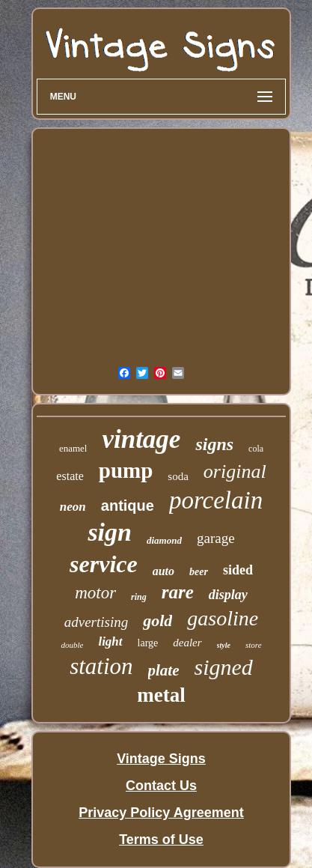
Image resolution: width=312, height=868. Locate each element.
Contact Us (161, 786)
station (101, 666)
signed (224, 667)
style (224, 645)
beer (199, 572)
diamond (164, 540)
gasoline (223, 618)
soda (178, 476)
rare (178, 592)
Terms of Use (161, 840)
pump (126, 470)
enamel (73, 448)
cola (256, 449)
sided (238, 570)
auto (163, 571)
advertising (97, 622)
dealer (187, 643)
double (72, 645)
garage (216, 538)
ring (139, 597)
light (110, 641)
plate (164, 670)
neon (73, 507)
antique (128, 506)
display (228, 595)
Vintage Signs (161, 759)
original (235, 471)
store (254, 645)
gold (157, 620)
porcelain (216, 500)
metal (161, 695)
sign (110, 532)
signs (214, 444)
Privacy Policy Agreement (161, 813)
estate (70, 476)
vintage (141, 439)
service (104, 564)
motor (95, 593)
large (148, 643)
